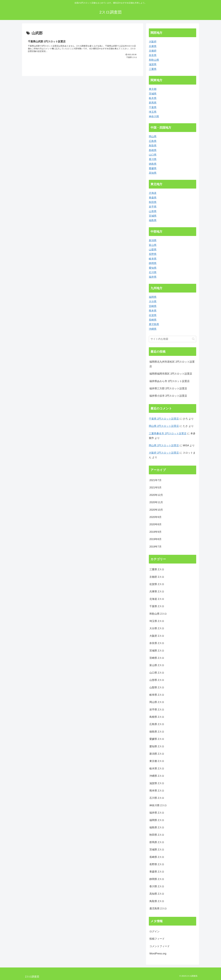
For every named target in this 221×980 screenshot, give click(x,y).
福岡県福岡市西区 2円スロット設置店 (171, 374)
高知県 (153, 173)
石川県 (153, 272)
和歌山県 (154, 60)
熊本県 (153, 311)
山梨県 (153, 250)
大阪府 (153, 42)
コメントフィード (160, 946)
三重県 (153, 69)
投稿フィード (157, 939)
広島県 (153, 141)
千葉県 (153, 107)
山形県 (153, 211)
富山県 (153, 245)
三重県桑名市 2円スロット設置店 (168, 434)
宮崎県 (153, 306)
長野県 (153, 254)
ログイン (154, 931)
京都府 (153, 51)
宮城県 (153, 216)
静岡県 (153, 263)
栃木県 (153, 98)
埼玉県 (153, 112)
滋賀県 (153, 64)
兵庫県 (153, 46)
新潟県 (153, 240)
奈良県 (153, 55)
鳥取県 (153, 146)
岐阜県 (153, 259)
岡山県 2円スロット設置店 (164, 426)
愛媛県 (153, 168)
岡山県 (153, 136)
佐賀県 (153, 315)
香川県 (153, 159)
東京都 (153, 89)
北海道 (153, 193)
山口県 (153, 155)
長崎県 (153, 320)
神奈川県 (154, 117)
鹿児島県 (154, 324)
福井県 (153, 277)
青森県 (153, 198)
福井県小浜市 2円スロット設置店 (168, 396)
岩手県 (153, 207)
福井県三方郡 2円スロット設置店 (168, 388)
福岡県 (153, 297)
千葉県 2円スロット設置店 (164, 419)
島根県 (153, 150)
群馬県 (153, 103)
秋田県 (153, 202)
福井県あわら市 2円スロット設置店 (169, 381)
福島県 (153, 220)
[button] (193, 339)
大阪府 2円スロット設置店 (164, 453)
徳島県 (153, 164)
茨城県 (153, 94)
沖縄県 (153, 329)
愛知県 (153, 268)
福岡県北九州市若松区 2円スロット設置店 (172, 364)
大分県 (153, 302)
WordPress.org (158, 954)
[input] (173, 339)
